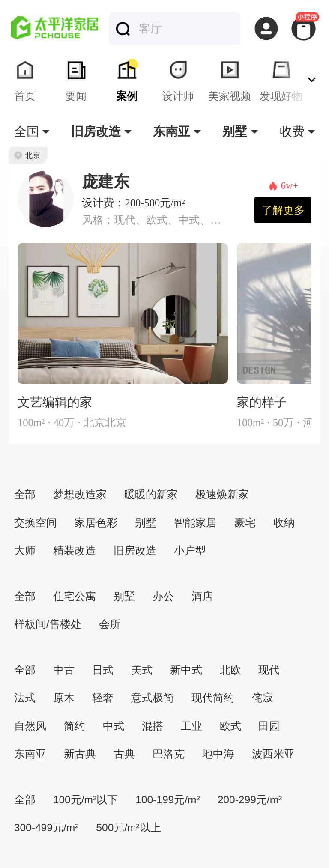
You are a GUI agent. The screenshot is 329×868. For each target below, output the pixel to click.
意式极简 (153, 698)
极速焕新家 (222, 494)
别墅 (146, 523)
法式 (25, 698)
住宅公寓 (75, 596)
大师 (25, 550)
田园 (269, 726)
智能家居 (195, 523)
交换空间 (36, 523)
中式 (114, 726)
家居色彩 (96, 523)
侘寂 (263, 698)
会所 (110, 624)
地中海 (218, 754)
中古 (64, 670)
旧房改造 (135, 550)
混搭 (153, 726)
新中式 (186, 670)
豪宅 (245, 523)
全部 (25, 494)
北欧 (230, 670)
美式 (142, 670)
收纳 (284, 523)
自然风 (30, 726)
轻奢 (103, 698)
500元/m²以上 (128, 828)
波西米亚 (273, 754)
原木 (64, 698)
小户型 (190, 550)
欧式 (230, 726)
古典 (124, 754)
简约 (75, 726)
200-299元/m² (250, 800)
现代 (269, 670)
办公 (163, 596)
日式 (103, 670)
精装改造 (75, 550)
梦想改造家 (80, 494)
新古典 (80, 754)
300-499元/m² (46, 828)
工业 (191, 726)
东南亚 (30, 754)
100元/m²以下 (85, 800)
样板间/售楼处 (48, 624)
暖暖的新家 (151, 494)
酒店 (202, 596)
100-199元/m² (168, 800)
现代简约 (213, 698)
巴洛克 (169, 754)
